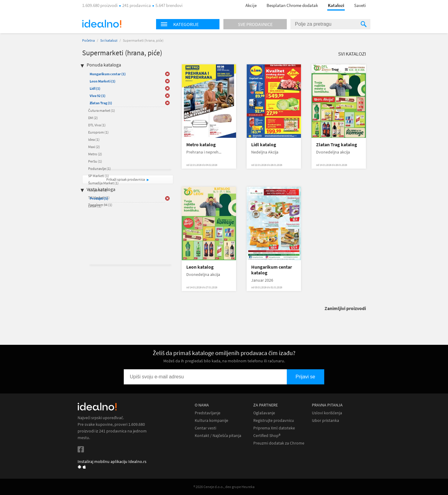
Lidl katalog (264, 145)
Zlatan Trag (101, 103)
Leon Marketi (102, 81)
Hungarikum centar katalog (272, 270)
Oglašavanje (264, 413)
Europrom (98, 132)
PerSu (95, 161)
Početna (88, 40)
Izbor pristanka (325, 421)
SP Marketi (99, 176)
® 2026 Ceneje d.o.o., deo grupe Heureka (224, 487)
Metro (95, 154)
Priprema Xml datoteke (274, 428)
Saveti (360, 5)
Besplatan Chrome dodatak (292, 5)
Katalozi (336, 5)
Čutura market (102, 110)
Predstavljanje (208, 413)
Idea (94, 139)
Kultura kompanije (211, 421)
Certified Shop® (267, 436)
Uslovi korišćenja (327, 413)
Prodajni (99, 198)
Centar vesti (205, 428)
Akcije (251, 5)
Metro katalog (201, 145)
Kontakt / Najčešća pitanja (218, 436)
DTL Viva (97, 125)
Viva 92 (98, 96)
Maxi (94, 147)
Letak (95, 206)
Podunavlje (99, 168)
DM (93, 118)
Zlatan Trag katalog (337, 145)
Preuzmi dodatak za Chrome (279, 443)
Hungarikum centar (108, 74)
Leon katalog (200, 267)
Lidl (95, 88)
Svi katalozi (109, 40)
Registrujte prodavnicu (274, 421)
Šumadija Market (103, 183)
